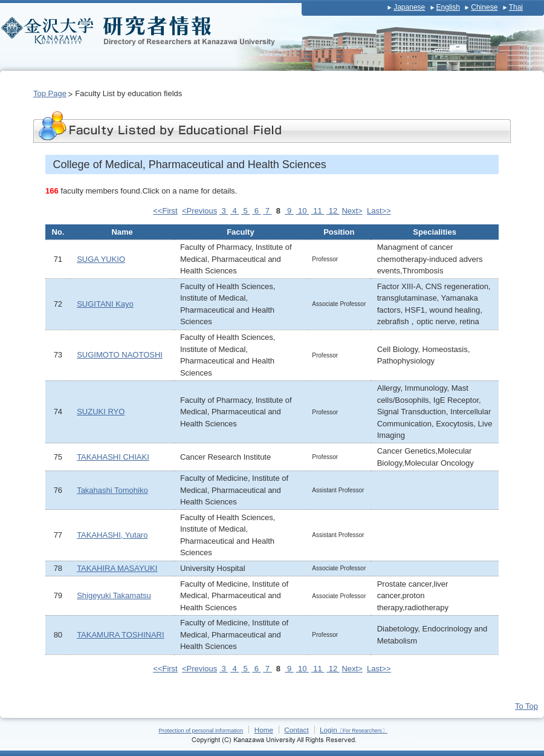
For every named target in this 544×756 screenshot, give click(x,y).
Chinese (484, 7)
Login (354, 730)
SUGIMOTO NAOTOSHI (120, 355)
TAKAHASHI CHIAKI (113, 457)
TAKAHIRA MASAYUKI (117, 568)
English (448, 7)
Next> (352, 211)
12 (333, 211)
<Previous (199, 211)
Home (264, 730)
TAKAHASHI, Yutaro (112, 535)
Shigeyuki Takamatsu (114, 595)
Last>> (379, 211)
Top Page (50, 93)
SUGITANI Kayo (105, 304)
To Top (526, 706)
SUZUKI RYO (101, 412)
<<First (165, 211)
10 (302, 211)
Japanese (409, 7)
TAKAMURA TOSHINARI (120, 635)
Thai (516, 7)
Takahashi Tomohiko (112, 490)
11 (318, 211)
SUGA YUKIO (101, 259)
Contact (296, 730)
